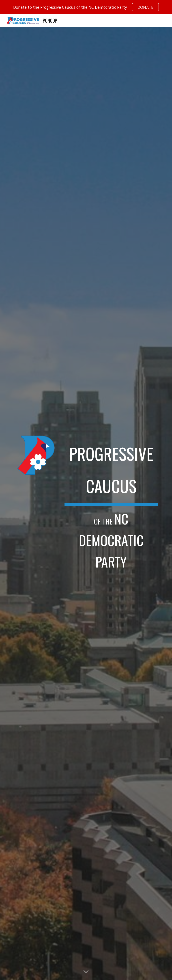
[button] (86, 972)
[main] (111, 503)
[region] (86, 7)
